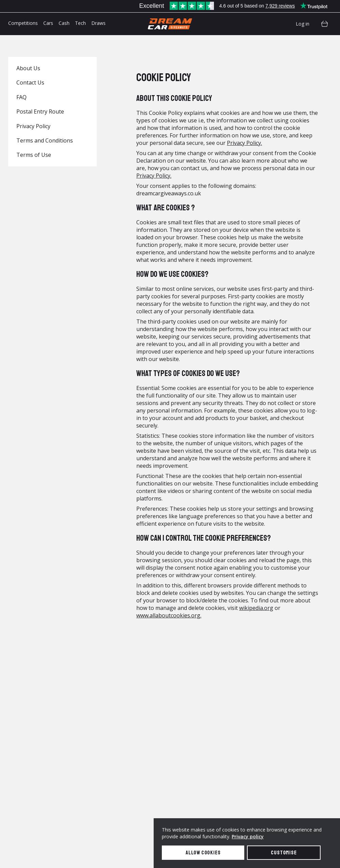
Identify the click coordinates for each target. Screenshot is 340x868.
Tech (80, 23)
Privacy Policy (33, 126)
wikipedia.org (256, 608)
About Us (28, 68)
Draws (98, 23)
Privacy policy (248, 836)
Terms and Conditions (45, 140)
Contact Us (30, 83)
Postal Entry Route (40, 111)
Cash (64, 23)
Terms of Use (34, 155)
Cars (48, 23)
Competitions (23, 23)
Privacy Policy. (244, 143)
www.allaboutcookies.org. (169, 615)
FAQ (21, 97)
